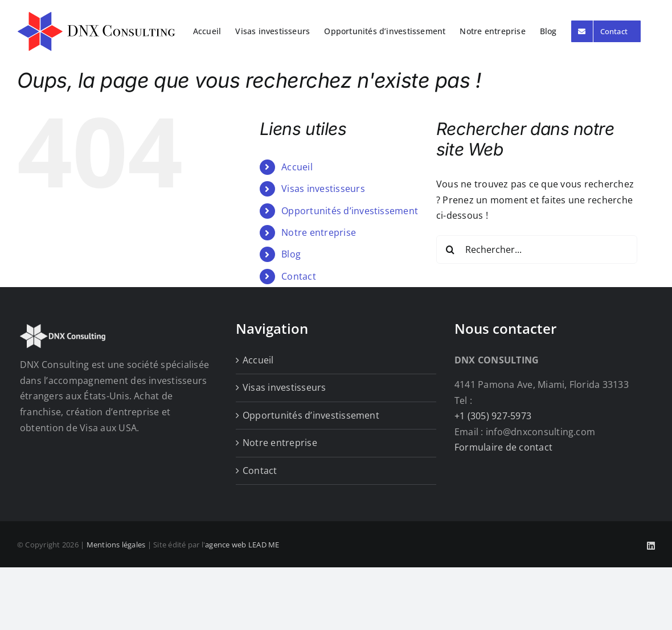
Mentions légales (116, 545)
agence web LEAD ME (242, 545)
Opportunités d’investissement (350, 211)
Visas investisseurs (323, 189)
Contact (299, 276)
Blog (291, 254)
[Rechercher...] (537, 249)
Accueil (297, 167)
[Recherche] (450, 249)
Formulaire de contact (503, 447)
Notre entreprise (319, 232)
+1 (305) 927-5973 (493, 416)
